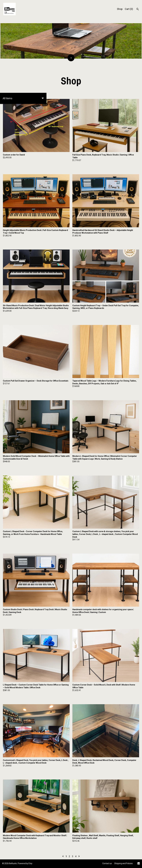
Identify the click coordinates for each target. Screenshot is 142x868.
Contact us (107, 863)
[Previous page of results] (63, 856)
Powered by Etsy (25, 863)
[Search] (138, 9)
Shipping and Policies (123, 863)
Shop (120, 9)
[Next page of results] (79, 856)
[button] (23, 98)
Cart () (129, 9)
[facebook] (139, 864)
